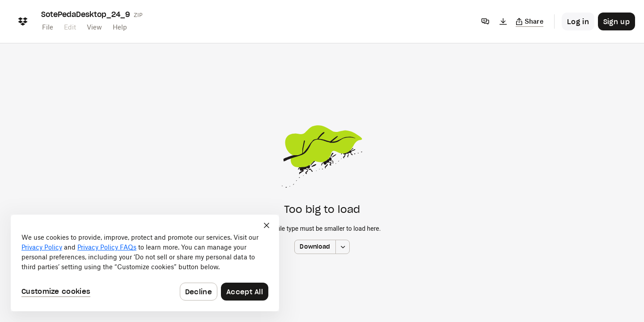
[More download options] (343, 247)
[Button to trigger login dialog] (578, 21)
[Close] (267, 225)
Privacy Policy (42, 247)
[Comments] (485, 21)
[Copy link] (530, 21)
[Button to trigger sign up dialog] (616, 21)
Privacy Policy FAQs (107, 247)
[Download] (503, 21)
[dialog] (145, 263)
